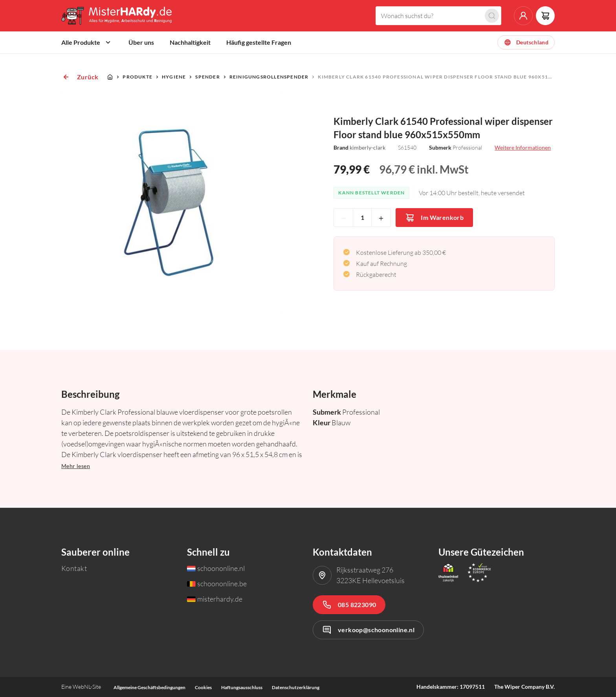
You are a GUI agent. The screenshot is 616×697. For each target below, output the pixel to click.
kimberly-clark (368, 147)
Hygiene (174, 77)
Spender (207, 77)
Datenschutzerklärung (296, 687)
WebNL (82, 687)
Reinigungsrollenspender (269, 77)
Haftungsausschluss (242, 687)
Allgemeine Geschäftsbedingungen (149, 687)
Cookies (203, 687)
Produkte (137, 77)
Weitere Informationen (523, 147)
